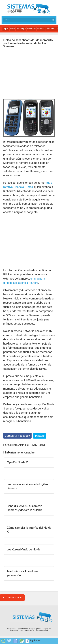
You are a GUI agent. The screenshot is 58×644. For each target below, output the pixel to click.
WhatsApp (21, 29)
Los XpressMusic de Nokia (23, 549)
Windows (50, 29)
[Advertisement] (26, 72)
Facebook (32, 29)
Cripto (6, 29)
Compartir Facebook (17, 436)
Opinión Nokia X (17, 462)
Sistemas (29, 9)
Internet (41, 29)
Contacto (33, 630)
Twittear (40, 436)
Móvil (12, 29)
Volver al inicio (12, 598)
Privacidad (43, 630)
